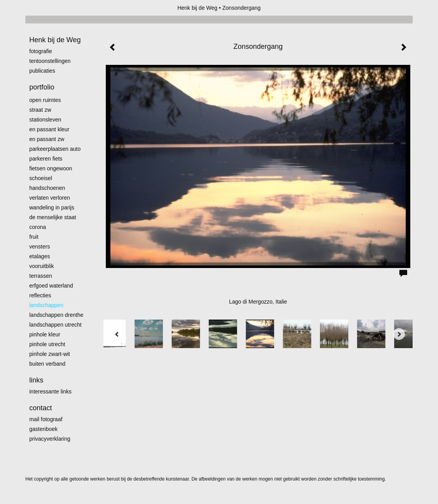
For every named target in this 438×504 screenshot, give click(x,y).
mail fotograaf (46, 419)
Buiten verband (47, 364)
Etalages (40, 256)
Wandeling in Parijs (52, 207)
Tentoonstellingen (50, 61)
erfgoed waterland (51, 286)
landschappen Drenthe (56, 315)
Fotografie (41, 51)
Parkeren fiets (46, 159)
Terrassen (41, 276)
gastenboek (43, 429)
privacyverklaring (50, 439)
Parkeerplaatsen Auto (55, 149)
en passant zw (47, 139)
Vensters (40, 247)
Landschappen (46, 305)
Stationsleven (45, 120)
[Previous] (117, 334)
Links (36, 380)
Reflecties (40, 295)
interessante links (50, 391)
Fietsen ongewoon (51, 168)
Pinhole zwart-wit (50, 354)
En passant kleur (49, 129)
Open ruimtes (45, 100)
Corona (38, 227)
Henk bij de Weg (197, 8)
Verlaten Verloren (50, 198)
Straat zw (40, 110)
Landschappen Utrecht (55, 325)
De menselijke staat (53, 217)
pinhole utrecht (47, 344)
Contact (41, 408)
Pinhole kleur (45, 334)
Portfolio (42, 87)
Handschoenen (47, 188)
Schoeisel (41, 178)
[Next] (399, 334)
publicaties (42, 71)
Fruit (34, 237)
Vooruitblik (42, 266)
